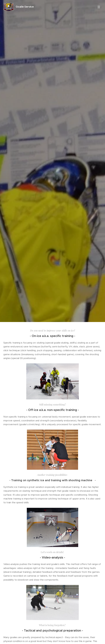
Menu (99, 7)
